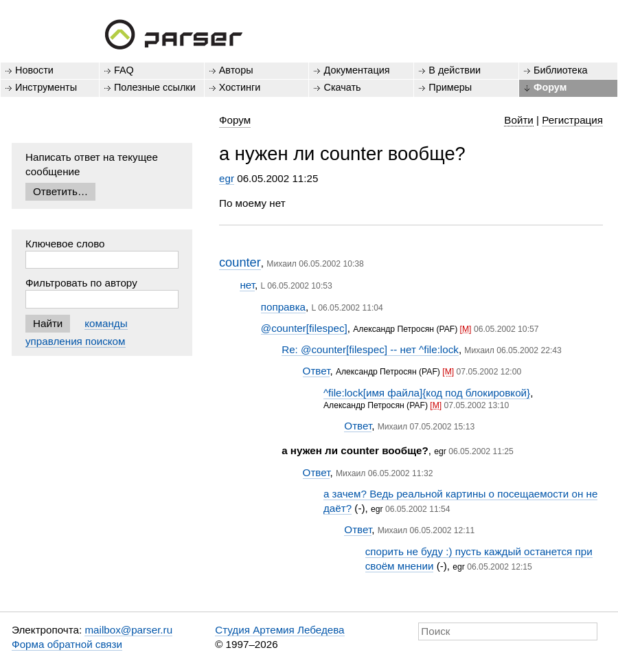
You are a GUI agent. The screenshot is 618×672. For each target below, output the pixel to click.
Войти (519, 120)
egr (227, 178)
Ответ (317, 371)
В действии (455, 70)
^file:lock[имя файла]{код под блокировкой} (427, 393)
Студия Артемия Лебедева (279, 630)
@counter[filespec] (304, 328)
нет (247, 285)
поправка (283, 307)
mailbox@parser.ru (128, 630)
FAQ (124, 70)
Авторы (236, 70)
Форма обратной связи (67, 644)
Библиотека (561, 70)
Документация (356, 70)
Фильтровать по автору (81, 283)
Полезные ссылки (155, 87)
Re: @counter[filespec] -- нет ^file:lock (370, 349)
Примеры (450, 87)
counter (240, 262)
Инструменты (46, 87)
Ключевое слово (65, 244)
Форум (550, 87)
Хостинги (240, 87)
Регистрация (572, 120)
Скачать (342, 87)
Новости (34, 70)
